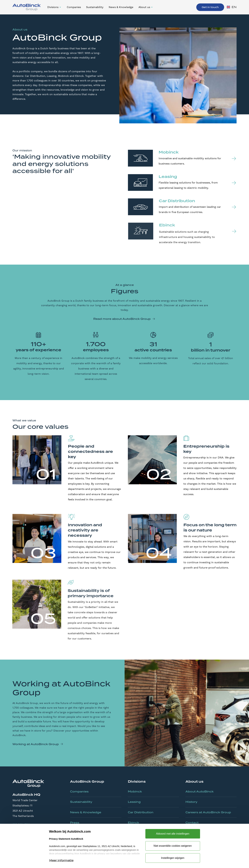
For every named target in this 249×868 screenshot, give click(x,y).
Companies (74, 7)
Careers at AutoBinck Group (208, 812)
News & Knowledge (121, 7)
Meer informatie (61, 860)
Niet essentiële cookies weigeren (173, 846)
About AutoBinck (199, 791)
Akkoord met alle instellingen (173, 834)
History (191, 802)
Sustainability (95, 7)
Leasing (134, 802)
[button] (54, 7)
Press (75, 823)
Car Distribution (141, 812)
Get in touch (210, 7)
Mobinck (135, 791)
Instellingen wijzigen (173, 858)
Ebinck (133, 823)
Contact (192, 823)
